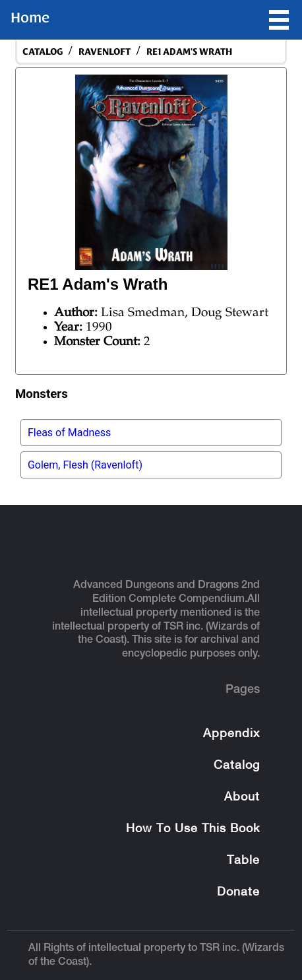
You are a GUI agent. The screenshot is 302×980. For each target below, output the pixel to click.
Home (30, 18)
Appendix (231, 734)
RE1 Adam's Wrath (189, 52)
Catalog (237, 766)
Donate (238, 893)
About (242, 798)
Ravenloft (105, 52)
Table (243, 861)
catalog (43, 52)
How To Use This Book (193, 829)
